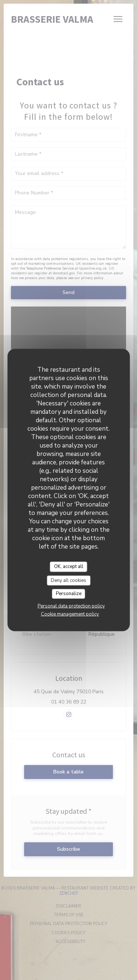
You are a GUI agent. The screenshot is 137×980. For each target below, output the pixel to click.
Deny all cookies (68, 580)
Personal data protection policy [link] (71, 606)
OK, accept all (69, 567)
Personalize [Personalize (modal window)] (69, 594)
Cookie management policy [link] (70, 614)
